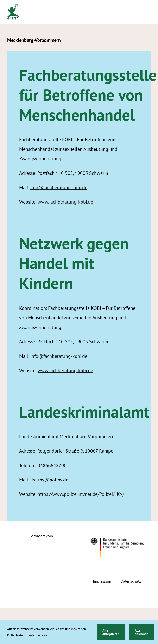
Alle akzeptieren (111, 632)
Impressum (102, 581)
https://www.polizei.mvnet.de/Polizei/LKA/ (81, 494)
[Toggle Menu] (147, 12)
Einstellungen (37, 635)
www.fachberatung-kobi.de (65, 202)
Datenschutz (131, 581)
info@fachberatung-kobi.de (59, 188)
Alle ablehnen (142, 632)
